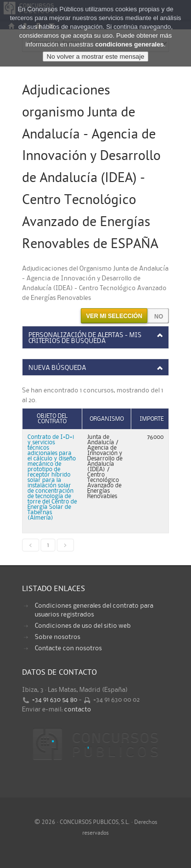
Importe (152, 419)
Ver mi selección (114, 316)
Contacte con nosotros (68, 648)
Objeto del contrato (52, 419)
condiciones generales (129, 44)
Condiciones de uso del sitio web (83, 626)
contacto (78, 709)
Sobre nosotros (58, 637)
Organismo (107, 419)
